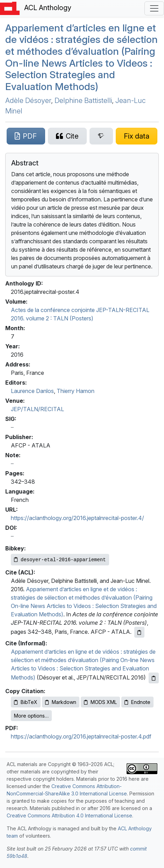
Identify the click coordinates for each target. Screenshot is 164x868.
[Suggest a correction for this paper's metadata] (137, 136)
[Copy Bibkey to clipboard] (60, 560)
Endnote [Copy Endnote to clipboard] (137, 702)
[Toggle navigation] (154, 8)
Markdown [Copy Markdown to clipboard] (61, 702)
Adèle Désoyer (28, 101)
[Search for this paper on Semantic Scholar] (101, 136)
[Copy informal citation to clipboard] (154, 678)
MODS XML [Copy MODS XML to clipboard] (100, 702)
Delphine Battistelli (83, 101)
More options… (31, 716)
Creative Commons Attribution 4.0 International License (69, 815)
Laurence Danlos (32, 391)
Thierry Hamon (76, 391)
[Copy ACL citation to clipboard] (139, 632)
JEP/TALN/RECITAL (37, 409)
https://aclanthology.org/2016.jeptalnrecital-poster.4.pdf (81, 736)
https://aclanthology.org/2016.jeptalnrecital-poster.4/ (77, 518)
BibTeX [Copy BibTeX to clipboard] (26, 702)
